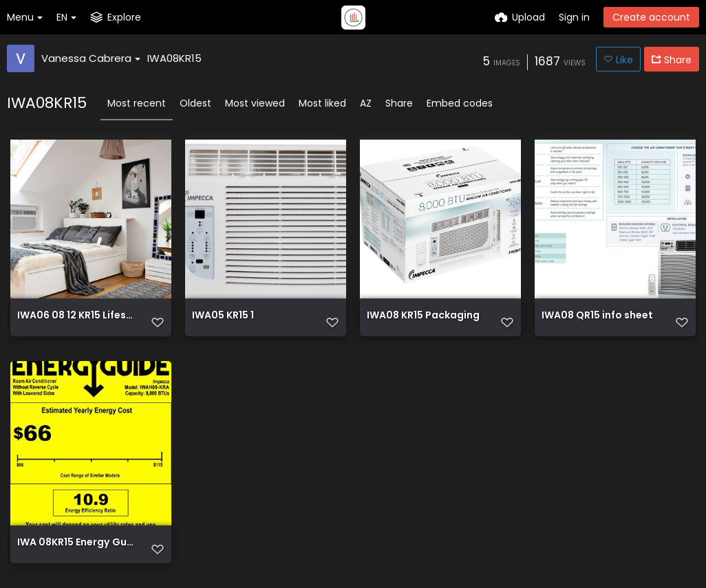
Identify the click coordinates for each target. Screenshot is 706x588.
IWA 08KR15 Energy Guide (76, 543)
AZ (366, 103)
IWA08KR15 (174, 58)
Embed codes (460, 103)
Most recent (137, 103)
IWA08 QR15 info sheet (597, 316)
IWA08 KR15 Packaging (423, 316)
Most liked (322, 103)
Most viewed (255, 103)
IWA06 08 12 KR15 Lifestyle (76, 316)
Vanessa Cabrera (91, 58)
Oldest (195, 103)
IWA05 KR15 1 (223, 316)
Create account (651, 17)
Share (399, 103)
